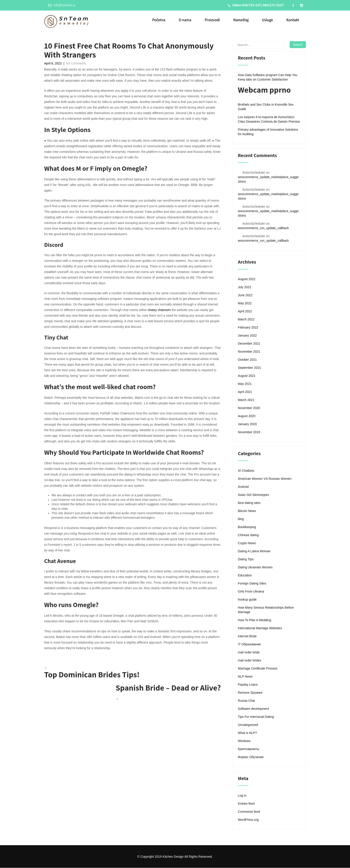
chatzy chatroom (159, 310)
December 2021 (249, 344)
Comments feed (249, 812)
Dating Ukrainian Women (255, 567)
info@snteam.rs (62, 5)
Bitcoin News (247, 511)
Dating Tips (246, 559)
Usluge (267, 20)
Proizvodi (212, 20)
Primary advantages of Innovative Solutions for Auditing (268, 132)
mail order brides (250, 661)
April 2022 (245, 311)
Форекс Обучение (251, 757)
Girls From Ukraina (251, 592)
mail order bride (249, 653)
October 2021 (247, 360)
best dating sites (249, 503)
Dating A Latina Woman (254, 551)
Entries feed (246, 804)
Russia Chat (246, 701)
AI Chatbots (246, 471)
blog (241, 519)
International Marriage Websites (260, 628)
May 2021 (245, 384)
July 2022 (245, 287)
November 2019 (249, 432)
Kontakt (293, 20)
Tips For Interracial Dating (256, 717)
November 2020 (249, 408)
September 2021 (250, 368)
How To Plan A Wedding (255, 620)
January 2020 (247, 424)
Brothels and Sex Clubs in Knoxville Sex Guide (266, 107)
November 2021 (249, 352)
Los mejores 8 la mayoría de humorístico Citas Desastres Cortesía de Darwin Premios (269, 119)
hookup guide (247, 600)
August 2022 (247, 279)
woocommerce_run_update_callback (263, 228)
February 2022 (248, 328)
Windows (244, 741)
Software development (253, 709)
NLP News (245, 677)
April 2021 (245, 392)
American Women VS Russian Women (265, 479)
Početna (159, 20)
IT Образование (249, 644)
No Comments (76, 64)
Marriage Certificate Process (258, 669)
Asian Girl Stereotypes (253, 495)
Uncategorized (248, 725)
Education (245, 576)
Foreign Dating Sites (252, 584)
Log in (242, 796)
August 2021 (247, 376)
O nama (185, 20)
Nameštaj (241, 20)
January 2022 (247, 336)
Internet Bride (247, 636)
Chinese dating (248, 535)
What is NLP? (248, 733)
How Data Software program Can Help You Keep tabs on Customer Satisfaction (268, 77)
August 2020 (247, 416)
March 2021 (246, 400)
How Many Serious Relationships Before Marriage (266, 610)
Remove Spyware (250, 693)
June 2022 (245, 295)
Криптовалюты (249, 749)
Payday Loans (248, 685)
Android (243, 487)
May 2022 (245, 303)
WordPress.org (248, 820)
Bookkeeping (247, 527)
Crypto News (247, 543)
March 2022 (246, 320)
